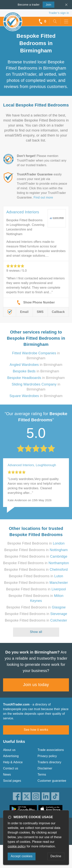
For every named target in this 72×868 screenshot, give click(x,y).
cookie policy (17, 846)
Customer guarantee (52, 781)
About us (9, 750)
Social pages (12, 781)
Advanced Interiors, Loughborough (32, 465)
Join (47, 4)
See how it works (36, 730)
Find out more (43, 197)
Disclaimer (45, 768)
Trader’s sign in (59, 13)
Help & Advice (13, 762)
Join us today (36, 685)
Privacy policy (47, 756)
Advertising (11, 756)
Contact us (11, 768)
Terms (42, 775)
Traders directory (50, 762)
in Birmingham (36, 365)
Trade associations (51, 750)
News (7, 775)
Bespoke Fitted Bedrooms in (36, 543)
